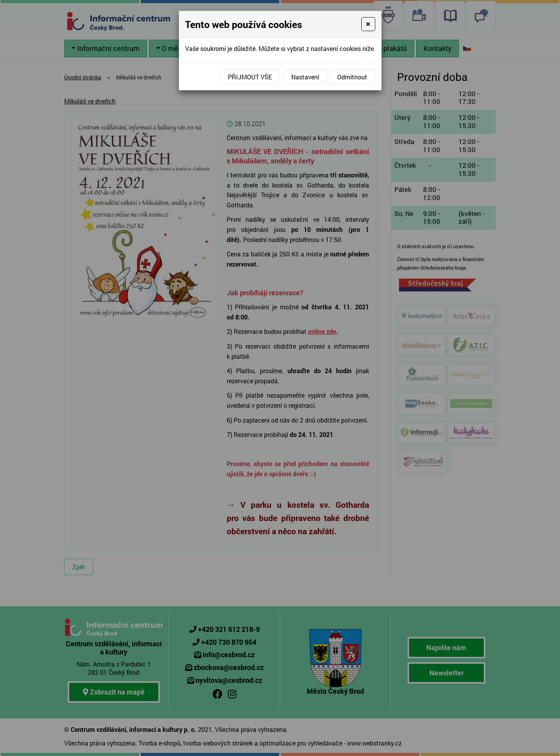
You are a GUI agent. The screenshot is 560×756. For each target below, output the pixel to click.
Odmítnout (352, 77)
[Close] (368, 24)
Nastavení (305, 77)
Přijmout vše (250, 77)
